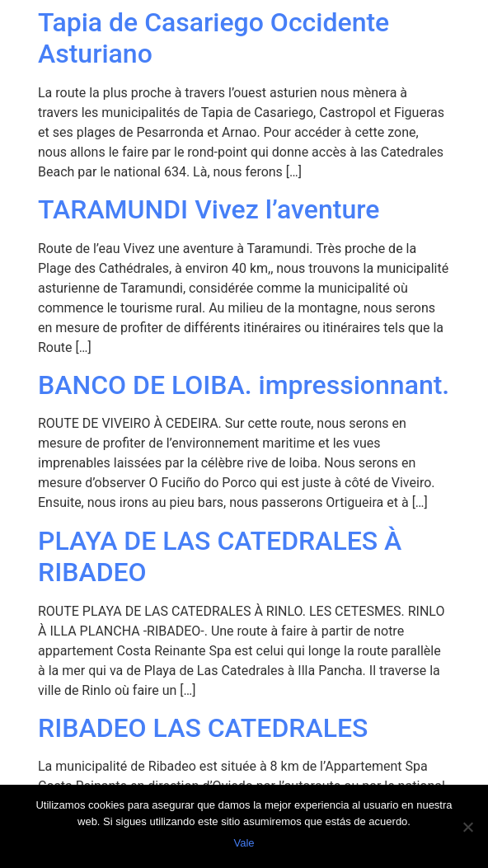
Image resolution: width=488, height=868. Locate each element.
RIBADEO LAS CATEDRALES (203, 728)
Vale (244, 843)
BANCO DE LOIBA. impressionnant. (244, 385)
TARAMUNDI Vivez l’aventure (209, 209)
